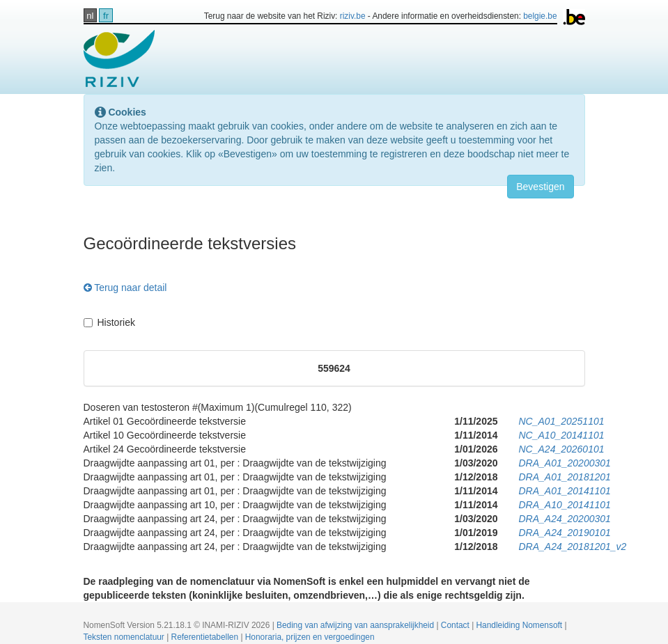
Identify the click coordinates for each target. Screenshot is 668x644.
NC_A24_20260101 (562, 449)
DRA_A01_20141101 (565, 491)
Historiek (109, 322)
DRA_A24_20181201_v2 (573, 547)
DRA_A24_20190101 (565, 533)
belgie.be (540, 16)
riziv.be (353, 16)
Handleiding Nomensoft (521, 625)
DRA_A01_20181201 (565, 477)
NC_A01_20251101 (562, 421)
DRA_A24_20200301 (565, 519)
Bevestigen (540, 187)
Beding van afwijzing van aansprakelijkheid (356, 625)
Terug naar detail (125, 288)
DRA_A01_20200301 (565, 463)
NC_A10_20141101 (562, 435)
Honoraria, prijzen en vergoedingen (310, 637)
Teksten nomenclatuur (125, 637)
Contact (456, 625)
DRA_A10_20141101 (565, 505)
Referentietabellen (206, 637)
